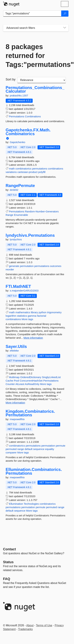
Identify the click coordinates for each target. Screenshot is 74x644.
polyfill (42, 172)
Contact (10, 549)
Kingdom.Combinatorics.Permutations (30, 413)
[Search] (65, 14)
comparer (11, 452)
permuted (11, 449)
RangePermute (20, 186)
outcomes (56, 266)
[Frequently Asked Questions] (7, 579)
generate (14, 266)
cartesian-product (27, 172)
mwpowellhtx (17, 419)
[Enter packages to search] (32, 14)
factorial (42, 316)
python (42, 312)
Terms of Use (44, 625)
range (21, 449)
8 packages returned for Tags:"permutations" (36, 56)
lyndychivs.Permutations (30, 235)
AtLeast (20, 384)
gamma (32, 316)
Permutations (17, 116)
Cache (9, 381)
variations (11, 172)
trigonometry (54, 312)
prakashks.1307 (19, 95)
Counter (10, 384)
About (30, 625)
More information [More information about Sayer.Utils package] (15, 403)
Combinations (33, 116)
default (29, 449)
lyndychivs (16, 239)
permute (61, 446)
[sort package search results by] (42, 80)
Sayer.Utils (16, 347)
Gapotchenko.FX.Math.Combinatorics (28, 132)
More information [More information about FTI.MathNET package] (33, 338)
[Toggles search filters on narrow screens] (65, 28)
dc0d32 (14, 190)
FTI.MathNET (18, 286)
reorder (10, 269)
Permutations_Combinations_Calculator (35, 89)
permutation (27, 266)
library (34, 312)
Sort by (11, 79)
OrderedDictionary (31, 377)
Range (10, 215)
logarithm (11, 316)
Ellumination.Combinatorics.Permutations (34, 471)
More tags (27, 319)
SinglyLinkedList (51, 377)
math (12, 169)
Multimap (14, 377)
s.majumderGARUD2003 (24, 291)
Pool (16, 381)
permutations (40, 169)
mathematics (23, 312)
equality (50, 449)
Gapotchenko (18, 142)
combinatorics (23, 169)
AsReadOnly (32, 384)
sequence (39, 449)
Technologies (31, 504)
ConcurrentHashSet (31, 381)
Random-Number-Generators (42, 211)
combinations (55, 169)
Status (8, 562)
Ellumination (16, 504)
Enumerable (21, 215)
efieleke (14, 351)
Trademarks (25, 629)
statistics (22, 316)
